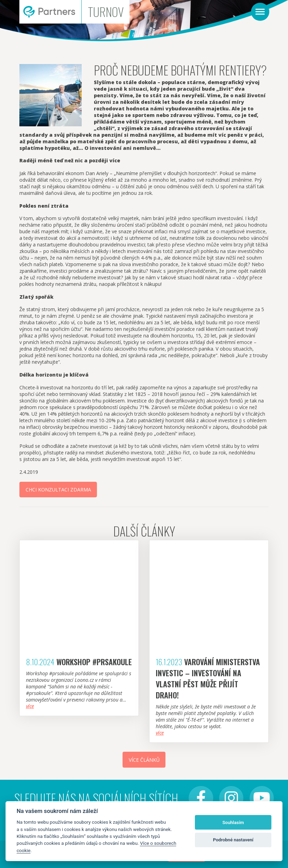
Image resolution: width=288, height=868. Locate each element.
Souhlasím (233, 822)
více (30, 706)
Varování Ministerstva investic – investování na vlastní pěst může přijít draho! (208, 678)
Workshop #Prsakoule (94, 662)
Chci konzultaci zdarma (58, 490)
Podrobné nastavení (233, 840)
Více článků (144, 760)
